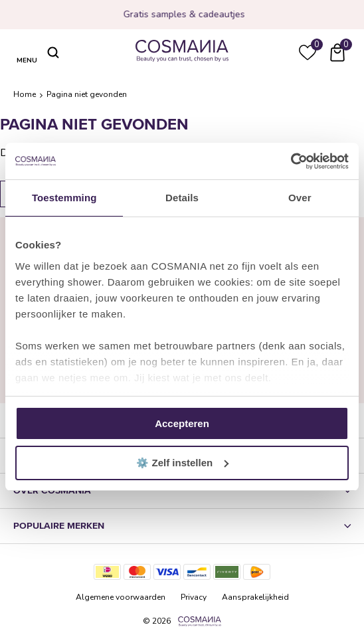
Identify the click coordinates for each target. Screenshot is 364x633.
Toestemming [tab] (64, 198)
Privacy (194, 597)
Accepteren (182, 423)
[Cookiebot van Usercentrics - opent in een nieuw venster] (291, 161)
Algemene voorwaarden (121, 597)
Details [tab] (182, 198)
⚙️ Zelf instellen (182, 463)
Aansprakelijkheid (255, 597)
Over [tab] (300, 198)
